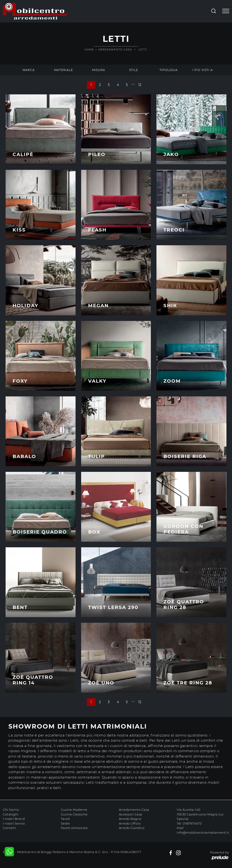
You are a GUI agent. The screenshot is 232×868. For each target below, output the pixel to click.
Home (89, 50)
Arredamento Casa (115, 50)
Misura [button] (99, 70)
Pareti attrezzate (74, 828)
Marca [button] (29, 70)
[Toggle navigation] (226, 11)
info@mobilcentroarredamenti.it (203, 832)
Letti (143, 50)
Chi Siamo (11, 810)
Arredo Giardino (132, 828)
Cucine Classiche (74, 814)
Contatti (9, 828)
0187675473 (192, 823)
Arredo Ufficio (130, 823)
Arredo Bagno (130, 819)
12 (140, 85)
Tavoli (65, 819)
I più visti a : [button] (204, 70)
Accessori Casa (131, 814)
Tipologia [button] (169, 70)
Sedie (65, 823)
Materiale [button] (64, 70)
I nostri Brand (14, 819)
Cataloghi (11, 814)
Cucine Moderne (74, 810)
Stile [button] (134, 70)
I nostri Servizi (14, 823)
